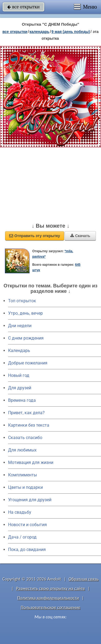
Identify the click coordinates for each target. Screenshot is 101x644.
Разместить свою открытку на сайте (51, 588)
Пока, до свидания (27, 550)
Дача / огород (22, 537)
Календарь (40, 32)
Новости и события (27, 525)
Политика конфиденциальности (48, 598)
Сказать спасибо (25, 438)
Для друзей (20, 388)
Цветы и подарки (25, 487)
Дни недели (20, 326)
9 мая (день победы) (71, 32)
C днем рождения (26, 338)
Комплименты (22, 475)
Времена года (22, 400)
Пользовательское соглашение (50, 607)
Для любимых (22, 450)
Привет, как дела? (26, 413)
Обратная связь (83, 579)
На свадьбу (20, 512)
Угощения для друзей (30, 500)
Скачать (80, 236)
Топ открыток (22, 301)
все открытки (23, 7)
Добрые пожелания (28, 363)
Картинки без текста (29, 425)
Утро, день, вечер (25, 313)
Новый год (19, 375)
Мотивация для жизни (31, 462)
